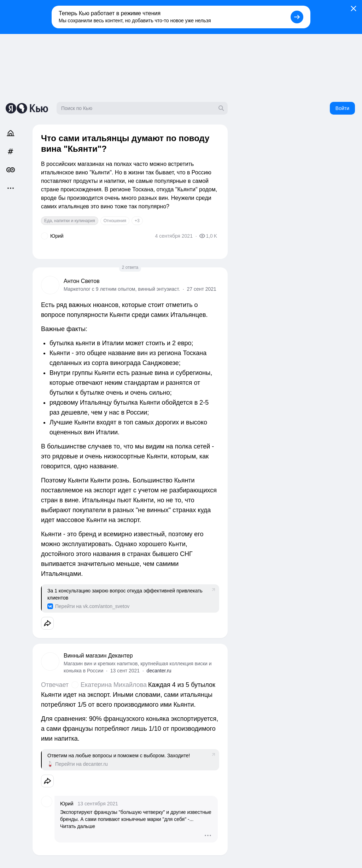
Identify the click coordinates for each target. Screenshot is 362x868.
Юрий (67, 804)
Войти (342, 108)
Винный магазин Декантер (98, 656)
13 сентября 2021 (98, 804)
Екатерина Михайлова (114, 685)
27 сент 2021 (201, 289)
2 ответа (130, 267)
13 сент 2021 (125, 671)
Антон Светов (82, 281)
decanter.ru (159, 671)
